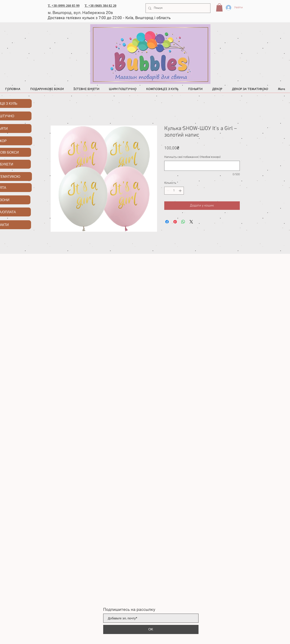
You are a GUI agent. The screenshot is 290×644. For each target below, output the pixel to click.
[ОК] (151, 629)
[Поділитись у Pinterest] (175, 222)
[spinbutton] (174, 191)
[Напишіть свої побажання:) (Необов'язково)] (202, 166)
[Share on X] (191, 222)
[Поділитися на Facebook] (167, 222)
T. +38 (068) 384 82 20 (101, 6)
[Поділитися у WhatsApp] (183, 222)
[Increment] (181, 191)
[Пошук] (178, 8)
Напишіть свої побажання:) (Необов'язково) (192, 157)
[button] (219, 7)
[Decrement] (168, 191)
